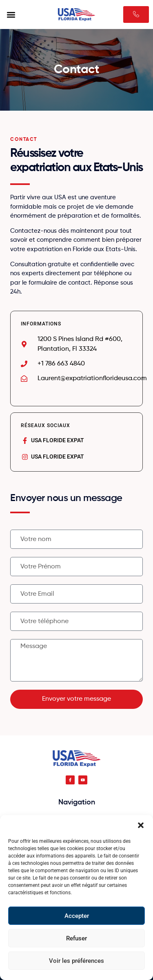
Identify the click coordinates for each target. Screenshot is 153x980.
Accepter (77, 916)
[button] (141, 825)
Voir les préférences (76, 961)
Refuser (76, 938)
